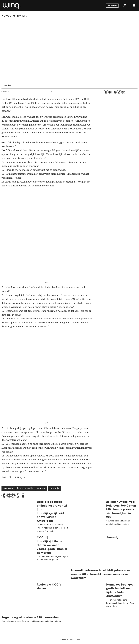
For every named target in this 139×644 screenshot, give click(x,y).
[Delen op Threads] (119, 92)
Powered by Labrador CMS (70, 640)
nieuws (41, 489)
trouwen (8, 489)
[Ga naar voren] (11, 5)
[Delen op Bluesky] (123, 92)
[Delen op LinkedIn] (110, 92)
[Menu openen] (134, 5)
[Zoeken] (125, 5)
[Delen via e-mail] (115, 92)
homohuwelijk (25, 489)
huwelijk (54, 489)
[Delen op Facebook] (106, 92)
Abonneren (112, 6)
